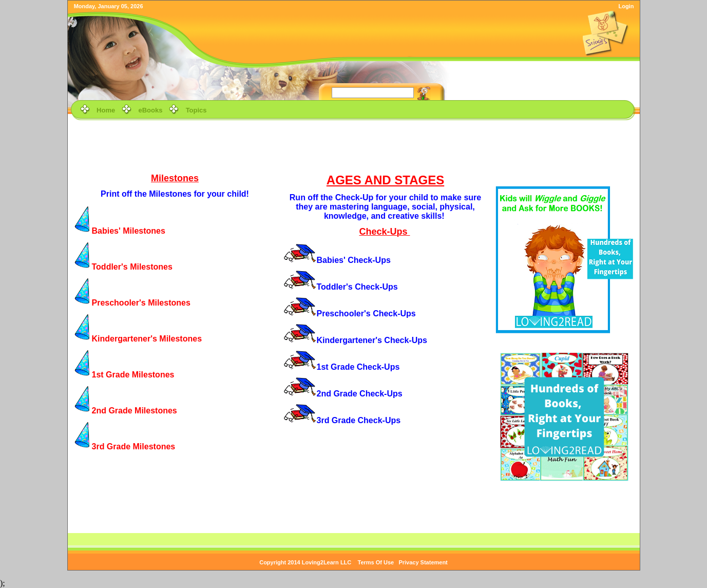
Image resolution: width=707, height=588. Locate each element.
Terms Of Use (376, 562)
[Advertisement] (354, 146)
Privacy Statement (423, 562)
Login (626, 6)
